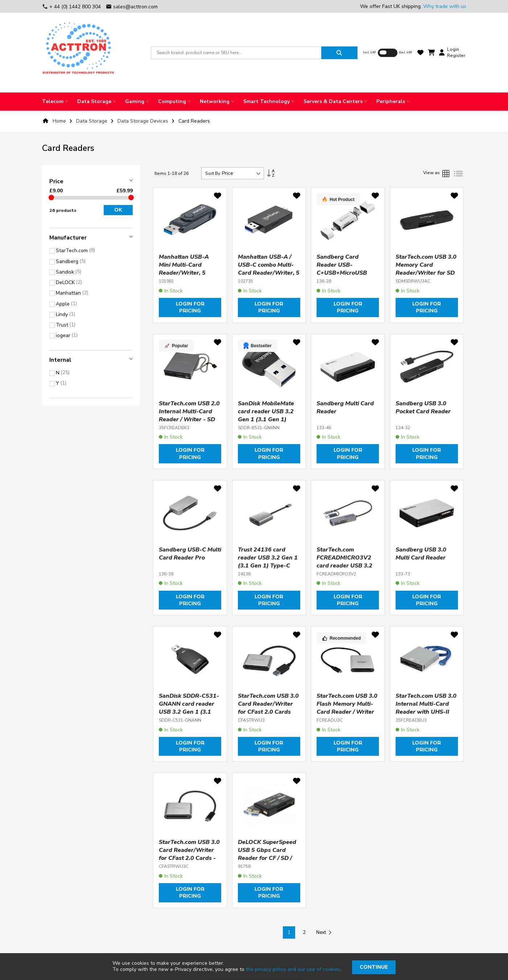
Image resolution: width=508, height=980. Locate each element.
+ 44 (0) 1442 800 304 (72, 7)
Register (456, 56)
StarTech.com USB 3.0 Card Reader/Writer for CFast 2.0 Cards (268, 704)
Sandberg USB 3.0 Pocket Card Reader (423, 407)
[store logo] (78, 53)
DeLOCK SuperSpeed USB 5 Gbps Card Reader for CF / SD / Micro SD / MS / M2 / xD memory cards (267, 858)
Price (56, 181)
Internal (60, 360)
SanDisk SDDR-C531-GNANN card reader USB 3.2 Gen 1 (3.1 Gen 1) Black (189, 708)
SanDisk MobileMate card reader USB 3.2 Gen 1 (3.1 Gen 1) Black (266, 415)
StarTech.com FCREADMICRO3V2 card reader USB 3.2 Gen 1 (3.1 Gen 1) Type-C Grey (344, 566)
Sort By (213, 173)
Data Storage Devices (144, 121)
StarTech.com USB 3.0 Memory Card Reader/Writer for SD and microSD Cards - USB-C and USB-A (426, 273)
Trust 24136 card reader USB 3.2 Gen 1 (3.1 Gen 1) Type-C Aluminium (268, 562)
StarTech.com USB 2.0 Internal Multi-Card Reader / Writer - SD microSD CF (189, 415)
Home (59, 121)
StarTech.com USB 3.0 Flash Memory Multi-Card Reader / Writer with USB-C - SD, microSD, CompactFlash (347, 716)
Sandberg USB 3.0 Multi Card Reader (421, 554)
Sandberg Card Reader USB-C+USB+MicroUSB (342, 265)
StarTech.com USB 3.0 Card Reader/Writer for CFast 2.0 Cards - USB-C (189, 854)
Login (453, 49)
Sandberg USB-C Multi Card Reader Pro (190, 554)
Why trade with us (445, 6)
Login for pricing (190, 307)
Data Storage (92, 121)
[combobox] (236, 53)
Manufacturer (68, 238)
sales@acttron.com (132, 7)
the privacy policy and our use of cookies (293, 969)
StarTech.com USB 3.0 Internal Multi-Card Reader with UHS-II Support (426, 708)
